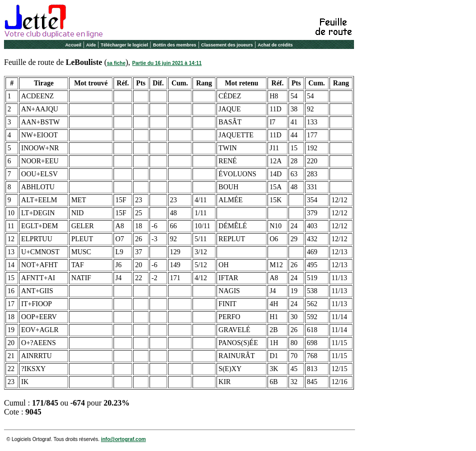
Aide (91, 45)
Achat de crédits (275, 45)
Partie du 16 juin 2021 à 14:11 (167, 63)
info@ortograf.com (123, 439)
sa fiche (116, 63)
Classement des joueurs (227, 45)
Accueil (73, 45)
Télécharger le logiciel (125, 45)
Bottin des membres (175, 45)
